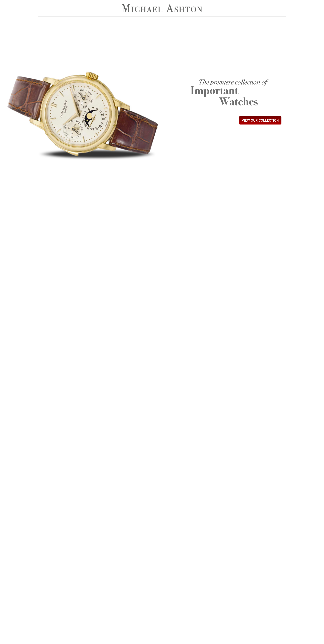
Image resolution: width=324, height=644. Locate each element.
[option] (82, 114)
